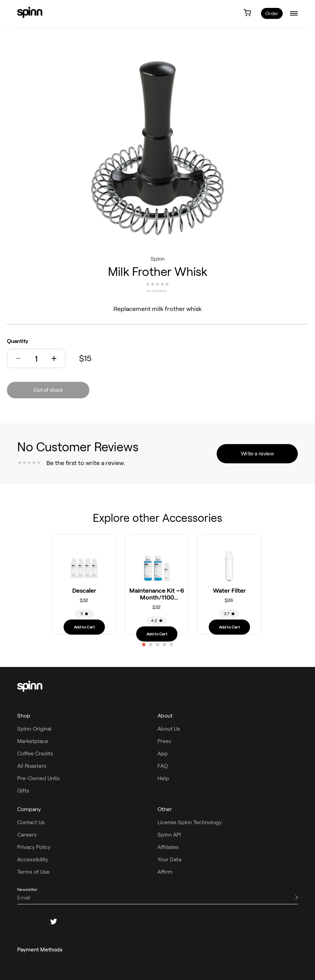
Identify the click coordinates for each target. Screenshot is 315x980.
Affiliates (168, 847)
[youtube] (87, 922)
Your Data (169, 859)
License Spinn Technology (190, 822)
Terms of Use (33, 872)
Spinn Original (34, 729)
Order (272, 13)
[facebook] (21, 922)
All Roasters (32, 766)
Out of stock (48, 390)
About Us (169, 729)
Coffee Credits (35, 753)
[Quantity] (36, 359)
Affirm (165, 872)
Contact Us (31, 822)
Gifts (23, 791)
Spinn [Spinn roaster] (158, 259)
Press (164, 741)
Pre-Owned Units (39, 778)
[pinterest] (70, 922)
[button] (18, 358)
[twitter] (54, 922)
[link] (30, 12)
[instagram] (37, 922)
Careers (27, 835)
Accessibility (33, 859)
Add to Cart (84, 627)
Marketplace (33, 741)
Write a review (257, 454)
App (163, 753)
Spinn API (169, 835)
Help (163, 778)
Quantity (18, 341)
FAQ (163, 766)
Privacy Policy (34, 847)
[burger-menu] (294, 13)
